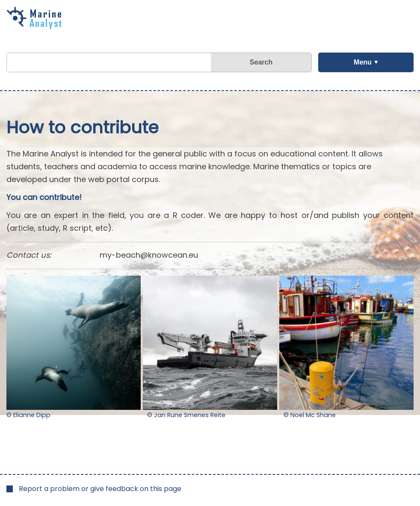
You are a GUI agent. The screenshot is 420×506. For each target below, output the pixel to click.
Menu (363, 62)
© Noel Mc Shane (310, 415)
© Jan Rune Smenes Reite (186, 415)
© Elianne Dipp (28, 415)
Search (261, 62)
